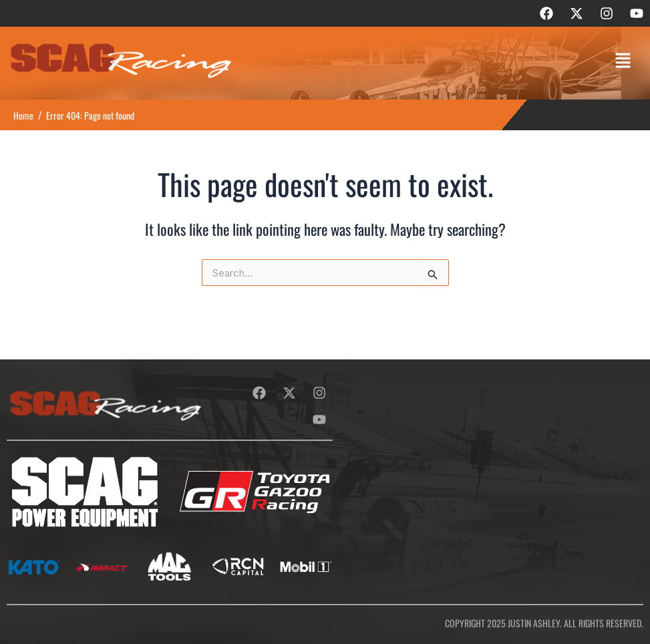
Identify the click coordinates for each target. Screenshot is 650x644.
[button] (623, 61)
